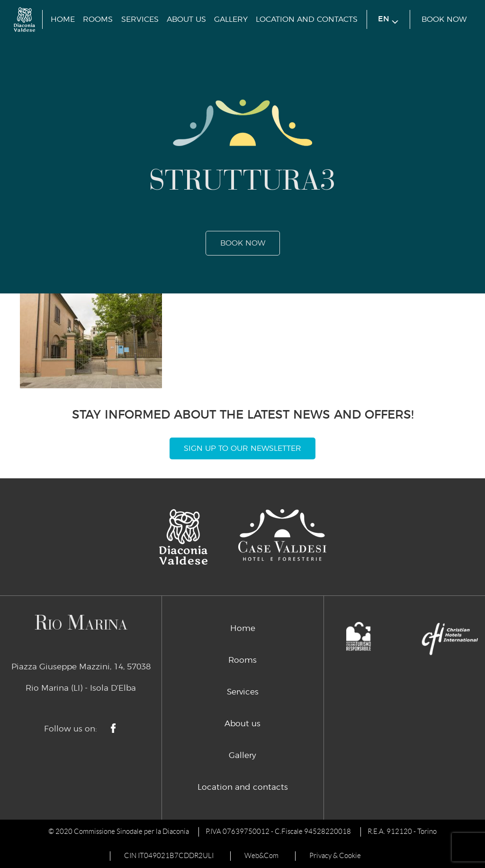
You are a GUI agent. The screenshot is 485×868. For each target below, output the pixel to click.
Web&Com (261, 856)
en (388, 20)
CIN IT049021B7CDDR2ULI (169, 856)
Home (63, 19)
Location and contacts (307, 19)
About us (186, 19)
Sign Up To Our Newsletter (242, 448)
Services (140, 19)
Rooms (98, 19)
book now (444, 19)
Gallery (231, 19)
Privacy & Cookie (335, 856)
